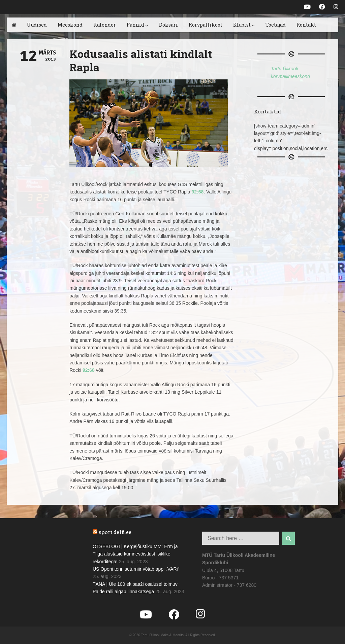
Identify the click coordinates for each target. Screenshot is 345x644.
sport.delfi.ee (115, 532)
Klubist (244, 25)
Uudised (37, 25)
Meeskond (70, 25)
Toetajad (276, 25)
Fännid (137, 25)
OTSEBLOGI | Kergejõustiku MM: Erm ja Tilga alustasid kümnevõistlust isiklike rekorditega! (135, 554)
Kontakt (306, 25)
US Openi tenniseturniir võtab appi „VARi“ (136, 569)
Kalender (105, 25)
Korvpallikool (206, 25)
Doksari (168, 25)
